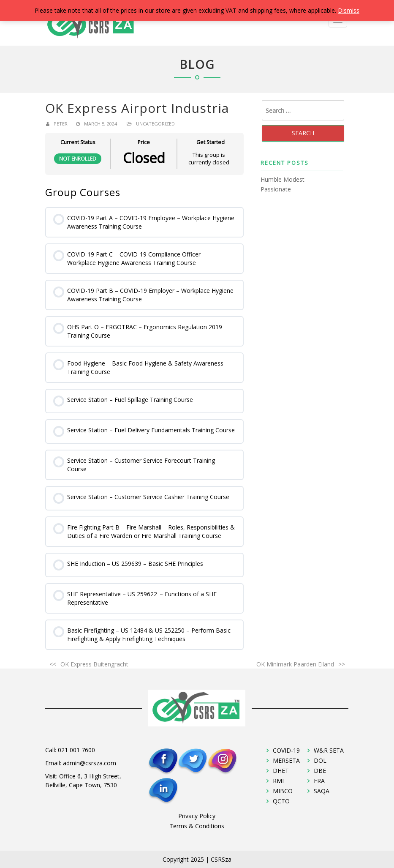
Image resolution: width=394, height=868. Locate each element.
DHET (281, 771)
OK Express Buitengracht (94, 664)
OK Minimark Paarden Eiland (295, 664)
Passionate (276, 189)
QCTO (281, 801)
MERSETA (286, 760)
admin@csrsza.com (90, 763)
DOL (320, 760)
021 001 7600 (76, 750)
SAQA (322, 791)
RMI (278, 781)
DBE (320, 771)
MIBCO (283, 791)
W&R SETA (329, 750)
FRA (319, 781)
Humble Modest (283, 179)
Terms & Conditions (197, 826)
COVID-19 (286, 750)
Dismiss (349, 10)
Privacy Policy (197, 816)
